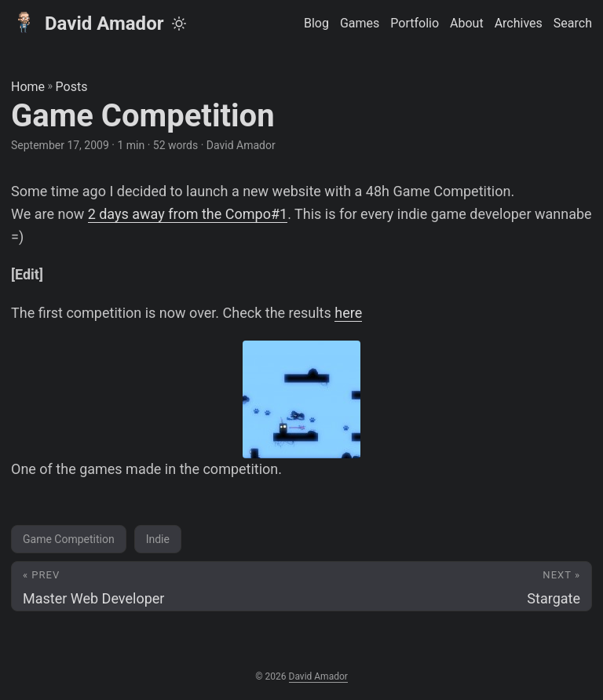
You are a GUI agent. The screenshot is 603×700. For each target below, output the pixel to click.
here (348, 313)
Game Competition (69, 539)
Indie (158, 539)
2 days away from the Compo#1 (188, 214)
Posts (72, 87)
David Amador (87, 22)
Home (28, 87)
